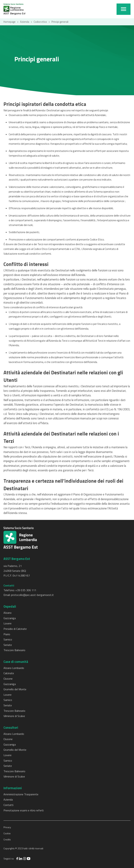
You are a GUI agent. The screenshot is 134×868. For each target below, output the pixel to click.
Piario (7, 634)
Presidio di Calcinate (15, 629)
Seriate (8, 645)
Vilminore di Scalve (14, 716)
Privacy (7, 827)
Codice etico (40, 22)
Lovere (8, 623)
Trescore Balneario (14, 650)
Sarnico (8, 639)
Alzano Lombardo (14, 668)
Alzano (8, 613)
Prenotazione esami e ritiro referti (24, 810)
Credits (7, 839)
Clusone (8, 679)
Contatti (8, 805)
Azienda (25, 22)
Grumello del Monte (15, 689)
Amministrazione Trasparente (21, 794)
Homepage (10, 22)
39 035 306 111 (27, 590)
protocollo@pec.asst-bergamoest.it (32, 595)
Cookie (7, 833)
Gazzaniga (10, 618)
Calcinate (9, 673)
